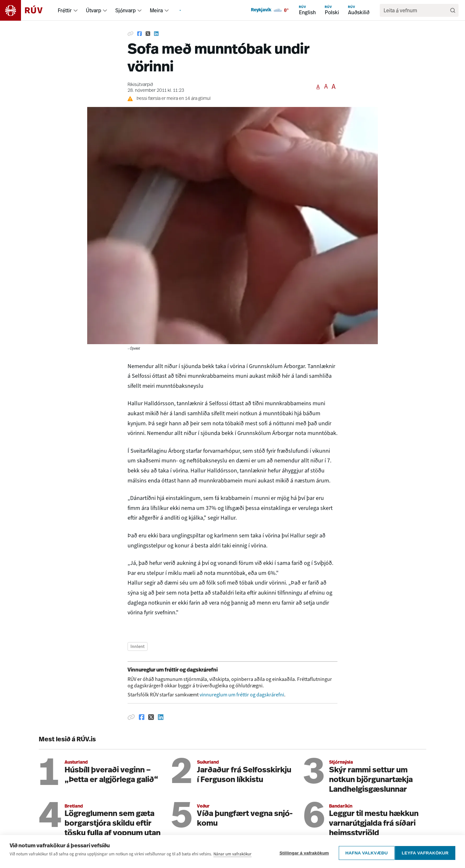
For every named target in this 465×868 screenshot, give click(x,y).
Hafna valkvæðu (364, 856)
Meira (156, 10)
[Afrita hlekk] (130, 34)
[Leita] (453, 10)
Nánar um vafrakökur (232, 859)
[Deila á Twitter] (148, 34)
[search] (416, 10)
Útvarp (93, 10)
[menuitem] (76, 10)
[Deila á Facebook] (139, 34)
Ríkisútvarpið (140, 85)
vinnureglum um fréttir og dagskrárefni (242, 695)
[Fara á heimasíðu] (27, 10)
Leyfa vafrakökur (425, 856)
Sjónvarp (125, 10)
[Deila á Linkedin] (156, 34)
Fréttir (65, 10)
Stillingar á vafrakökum (301, 856)
